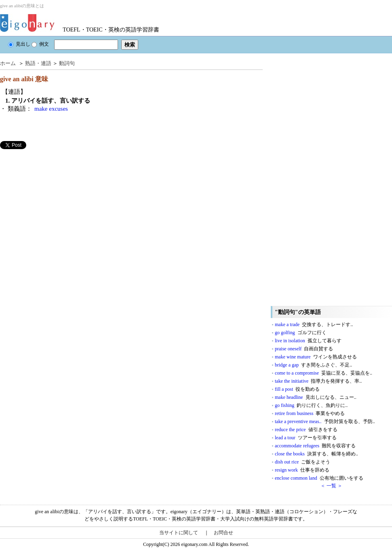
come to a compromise (324, 373)
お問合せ (223, 533)
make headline (316, 397)
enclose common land (319, 478)
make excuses (51, 109)
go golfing (301, 333)
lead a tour (306, 438)
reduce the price (306, 430)
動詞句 (67, 63)
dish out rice (302, 462)
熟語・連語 (38, 63)
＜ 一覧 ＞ (331, 486)
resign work (302, 470)
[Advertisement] (61, 206)
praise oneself (304, 349)
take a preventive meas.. (325, 421)
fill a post (297, 389)
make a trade (314, 324)
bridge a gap (313, 365)
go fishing (311, 405)
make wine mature (316, 357)
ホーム (8, 63)
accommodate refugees (315, 446)
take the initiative (318, 381)
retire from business (310, 413)
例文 (40, 44)
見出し (19, 44)
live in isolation (308, 341)
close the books (316, 454)
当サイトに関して (179, 533)
